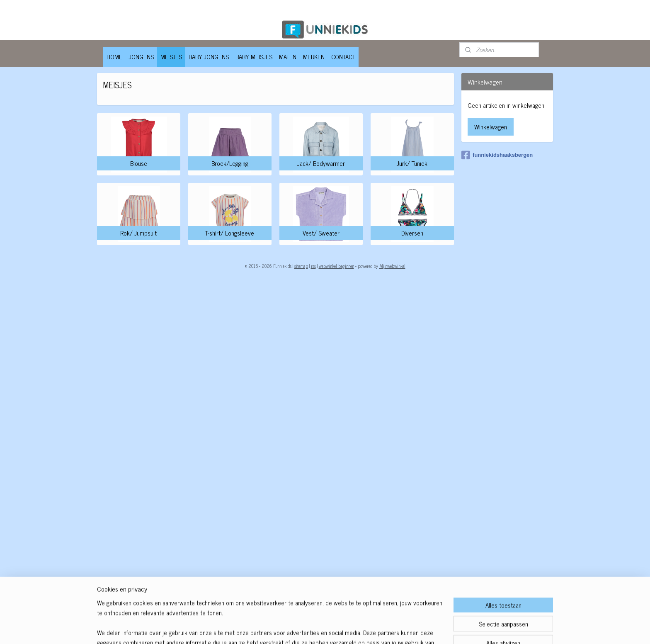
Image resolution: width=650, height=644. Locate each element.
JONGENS (141, 57)
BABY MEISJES (254, 57)
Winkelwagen (491, 127)
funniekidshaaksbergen (497, 155)
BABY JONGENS (209, 57)
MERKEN (314, 57)
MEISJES (171, 57)
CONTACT (343, 57)
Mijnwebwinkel (392, 266)
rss (313, 266)
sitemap (301, 266)
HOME (114, 57)
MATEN (288, 57)
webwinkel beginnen (336, 266)
